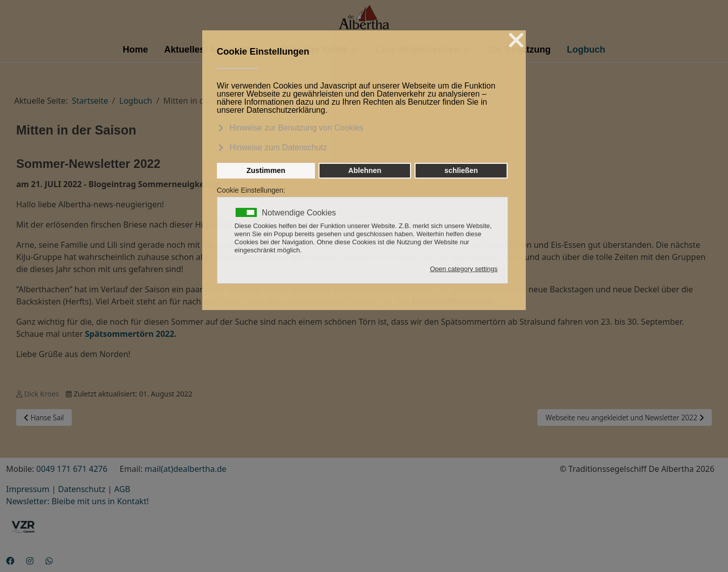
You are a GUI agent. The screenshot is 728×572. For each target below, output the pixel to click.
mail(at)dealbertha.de (186, 469)
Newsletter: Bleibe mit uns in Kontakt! (77, 501)
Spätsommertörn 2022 (130, 334)
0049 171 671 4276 (72, 469)
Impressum (28, 489)
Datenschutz (82, 489)
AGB (122, 489)
